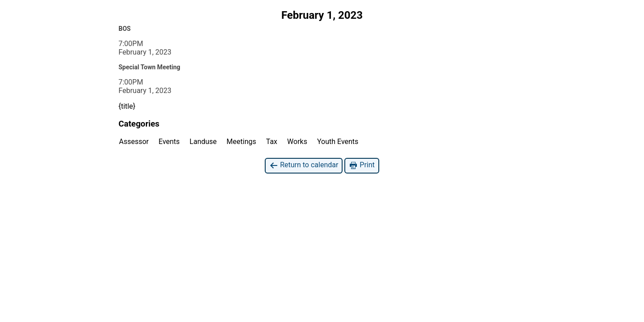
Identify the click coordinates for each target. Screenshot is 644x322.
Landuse (203, 142)
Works (297, 142)
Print (362, 165)
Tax (272, 142)
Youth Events (338, 142)
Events (169, 142)
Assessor (134, 142)
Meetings (241, 142)
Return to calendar (304, 165)
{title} (127, 106)
